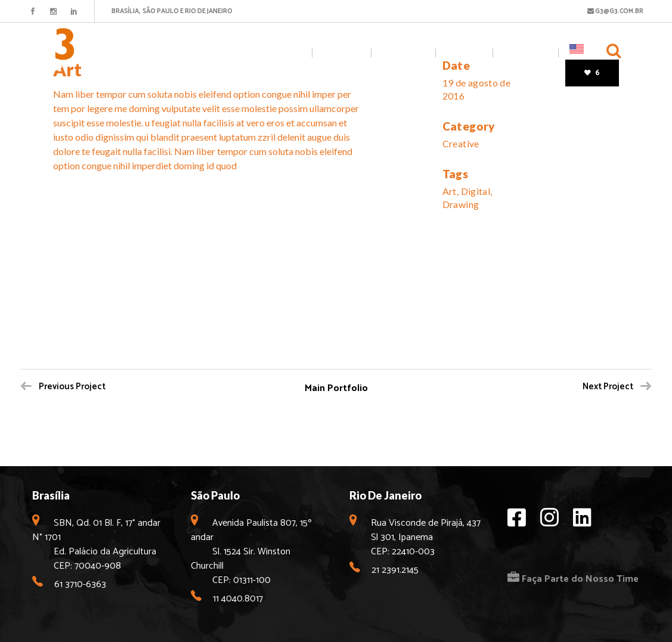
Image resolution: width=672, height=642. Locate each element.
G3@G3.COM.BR (615, 11)
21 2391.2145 (395, 570)
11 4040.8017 (238, 599)
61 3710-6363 (80, 584)
